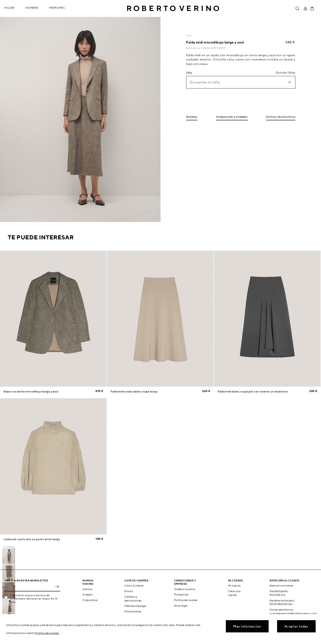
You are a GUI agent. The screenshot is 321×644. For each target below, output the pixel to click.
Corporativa (90, 600)
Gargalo (88, 594)
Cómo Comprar (134, 586)
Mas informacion (247, 626)
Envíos (129, 591)
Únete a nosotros (185, 589)
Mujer (9, 8)
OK (57, 587)
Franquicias (181, 594)
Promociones (133, 611)
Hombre (32, 8)
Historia (87, 589)
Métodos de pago (135, 606)
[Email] (29, 587)
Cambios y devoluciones (133, 599)
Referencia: (194, 48)
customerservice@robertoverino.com (293, 613)
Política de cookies (186, 600)
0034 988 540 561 (281, 604)
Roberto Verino (173, 8)
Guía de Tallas (286, 73)
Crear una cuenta (234, 593)
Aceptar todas (296, 626)
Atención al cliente (281, 586)
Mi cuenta (234, 586)
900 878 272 (277, 595)
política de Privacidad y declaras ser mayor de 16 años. (34, 599)
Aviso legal (181, 606)
